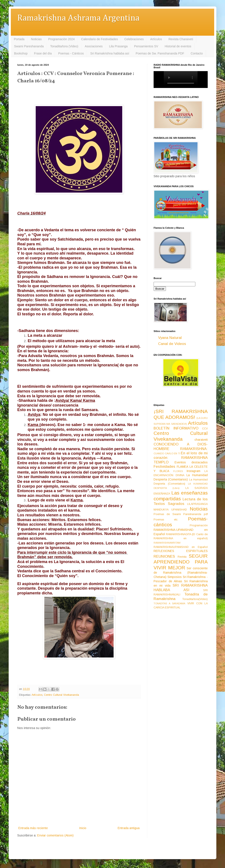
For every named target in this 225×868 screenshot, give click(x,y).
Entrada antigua (129, 828)
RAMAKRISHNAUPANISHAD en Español (181, 547)
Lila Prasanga (118, 46)
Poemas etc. (166, 520)
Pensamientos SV (146, 46)
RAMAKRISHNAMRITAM (167, 543)
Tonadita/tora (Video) (64, 46)
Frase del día (43, 53)
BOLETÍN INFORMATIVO (176, 428)
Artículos (156, 39)
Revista (182, 557)
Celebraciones (134, 39)
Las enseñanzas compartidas (181, 496)
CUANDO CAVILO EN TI (167, 453)
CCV (205, 429)
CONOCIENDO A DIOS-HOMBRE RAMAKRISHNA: (181, 447)
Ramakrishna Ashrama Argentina (78, 18)
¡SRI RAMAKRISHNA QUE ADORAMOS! (181, 414)
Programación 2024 (61, 39)
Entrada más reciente (33, 828)
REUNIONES (164, 556)
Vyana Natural (170, 338)
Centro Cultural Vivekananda (61, 695)
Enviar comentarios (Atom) (55, 835)
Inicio (83, 828)
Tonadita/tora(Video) (195, 599)
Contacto (197, 53)
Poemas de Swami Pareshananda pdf (181, 514)
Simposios (175, 577)
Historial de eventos (178, 46)
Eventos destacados (191, 462)
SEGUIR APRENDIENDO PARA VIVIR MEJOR (181, 562)
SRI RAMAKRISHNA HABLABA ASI (181, 588)
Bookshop (21, 53)
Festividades (164, 467)
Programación (199, 525)
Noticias (36, 39)
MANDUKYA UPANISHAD (170, 510)
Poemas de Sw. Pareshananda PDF (160, 53)
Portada (19, 39)
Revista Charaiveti (181, 39)
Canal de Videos (172, 344)
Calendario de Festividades (100, 39)
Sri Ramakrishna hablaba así (110, 53)
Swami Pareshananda (29, 46)
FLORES (178, 471)
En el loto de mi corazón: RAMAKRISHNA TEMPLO (181, 458)
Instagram (193, 471)
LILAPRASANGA (197, 504)
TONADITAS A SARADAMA (169, 603)
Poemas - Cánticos (71, 53)
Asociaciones (94, 46)
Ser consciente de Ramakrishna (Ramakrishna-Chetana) (181, 573)
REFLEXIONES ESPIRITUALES (181, 551)
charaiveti (201, 440)
